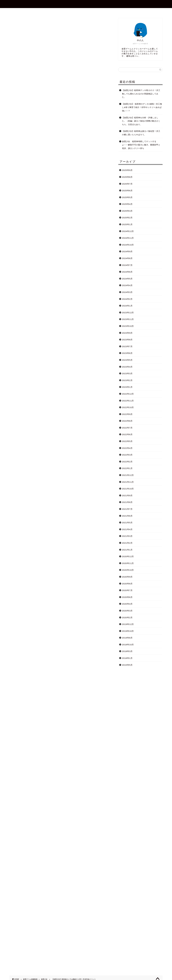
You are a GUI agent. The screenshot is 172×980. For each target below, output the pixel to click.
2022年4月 (127, 448)
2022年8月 (127, 421)
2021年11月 (128, 482)
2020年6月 (127, 597)
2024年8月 (127, 258)
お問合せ (88, 11)
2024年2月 (127, 299)
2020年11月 (128, 563)
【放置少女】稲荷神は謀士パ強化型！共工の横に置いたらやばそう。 (141, 133)
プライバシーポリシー (110, 11)
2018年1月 (127, 658)
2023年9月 (127, 333)
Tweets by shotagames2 (22, 766)
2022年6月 (127, 434)
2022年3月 (127, 455)
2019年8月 (127, 638)
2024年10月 (128, 245)
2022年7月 (127, 428)
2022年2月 (127, 462)
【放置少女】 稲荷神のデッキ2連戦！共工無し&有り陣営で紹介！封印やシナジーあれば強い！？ (142, 107)
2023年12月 (128, 313)
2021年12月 (128, 475)
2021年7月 (127, 509)
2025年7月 (127, 184)
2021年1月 (127, 550)
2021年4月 (127, 529)
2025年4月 (127, 204)
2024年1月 (127, 306)
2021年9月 (127, 495)
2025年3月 (127, 211)
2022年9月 (127, 414)
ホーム (54, 11)
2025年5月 (127, 197)
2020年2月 (127, 618)
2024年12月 (128, 231)
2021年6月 (127, 516)
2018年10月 (128, 645)
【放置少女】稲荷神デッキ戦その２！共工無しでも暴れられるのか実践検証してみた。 (141, 94)
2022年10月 (128, 407)
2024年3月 (127, 292)
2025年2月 (127, 218)
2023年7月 (127, 346)
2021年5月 (127, 523)
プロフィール (71, 11)
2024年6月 (127, 272)
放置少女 (14, 22)
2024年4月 (127, 285)
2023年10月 (128, 326)
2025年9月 (127, 170)
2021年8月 (127, 502)
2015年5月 (127, 665)
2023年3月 (127, 373)
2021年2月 (127, 543)
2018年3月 (127, 651)
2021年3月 (127, 536)
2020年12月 (128, 556)
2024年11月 (128, 238)
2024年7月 (127, 265)
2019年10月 (128, 631)
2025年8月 (127, 177)
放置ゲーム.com (86, 4)
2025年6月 (127, 191)
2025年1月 (127, 224)
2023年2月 (127, 380)
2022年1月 (127, 468)
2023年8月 (127, 340)
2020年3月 (127, 611)
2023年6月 (127, 353)
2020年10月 (128, 570)
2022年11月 (128, 401)
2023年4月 (127, 367)
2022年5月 (127, 441)
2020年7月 (127, 590)
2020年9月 (127, 577)
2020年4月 (127, 604)
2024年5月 (127, 279)
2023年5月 (127, 360)
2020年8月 (127, 584)
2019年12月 (128, 624)
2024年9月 (127, 251)
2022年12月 (128, 394)
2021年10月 (128, 489)
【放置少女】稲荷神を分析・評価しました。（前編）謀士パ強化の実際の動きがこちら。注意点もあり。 (141, 121)
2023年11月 (128, 319)
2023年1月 (127, 387)
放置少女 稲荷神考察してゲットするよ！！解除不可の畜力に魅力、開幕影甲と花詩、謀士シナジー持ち (141, 145)
